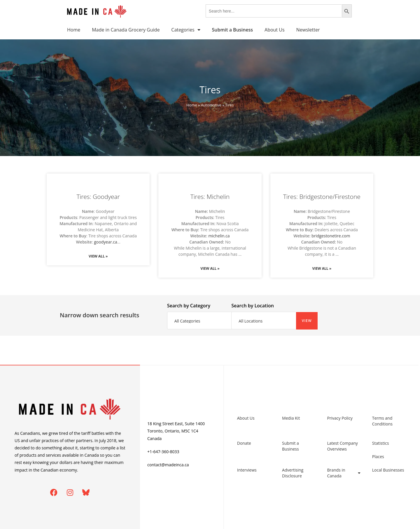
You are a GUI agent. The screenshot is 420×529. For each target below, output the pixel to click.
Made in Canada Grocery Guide (126, 30)
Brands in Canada (344, 473)
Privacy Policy (340, 418)
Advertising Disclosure (293, 473)
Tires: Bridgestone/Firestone (322, 197)
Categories (186, 30)
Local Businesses (388, 470)
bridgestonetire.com (331, 236)
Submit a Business (290, 446)
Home (74, 30)
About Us (275, 30)
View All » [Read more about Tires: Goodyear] (98, 256)
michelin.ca (219, 236)
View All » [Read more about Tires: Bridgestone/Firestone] (322, 268)
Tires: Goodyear (98, 197)
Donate (244, 443)
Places (378, 457)
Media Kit (291, 418)
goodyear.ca (106, 242)
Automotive (211, 105)
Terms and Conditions (382, 421)
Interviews (247, 470)
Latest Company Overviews (342, 446)
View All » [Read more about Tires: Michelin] (210, 268)
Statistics (381, 443)
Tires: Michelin (210, 197)
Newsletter (308, 30)
